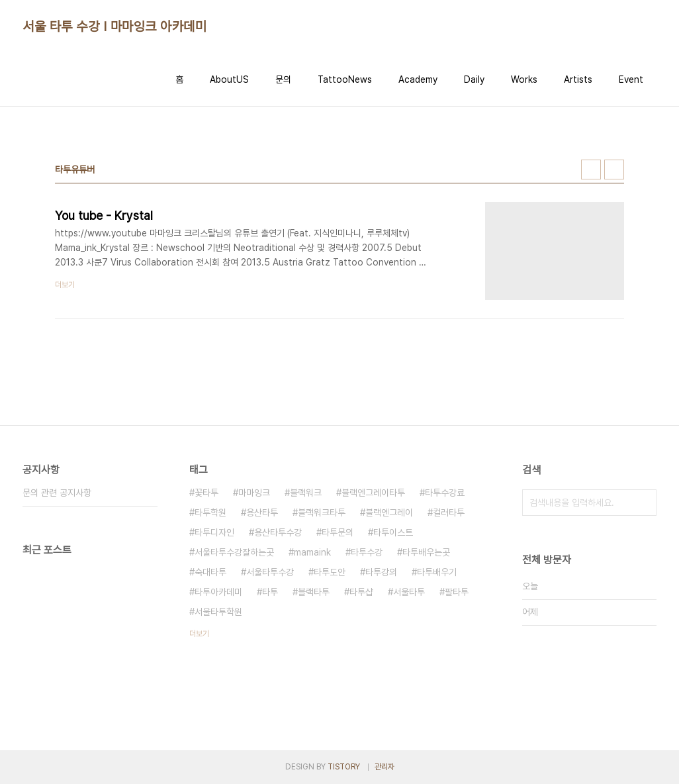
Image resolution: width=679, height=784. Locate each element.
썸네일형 (591, 170)
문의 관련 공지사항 (57, 493)
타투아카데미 (218, 592)
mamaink (312, 552)
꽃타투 (206, 493)
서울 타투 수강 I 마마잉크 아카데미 (114, 26)
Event (631, 79)
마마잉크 (254, 493)
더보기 (199, 634)
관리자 (385, 767)
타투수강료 (445, 493)
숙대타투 (210, 572)
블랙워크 (306, 493)
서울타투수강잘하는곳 (234, 552)
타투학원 (210, 513)
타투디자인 (214, 532)
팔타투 (457, 592)
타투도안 (330, 572)
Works (524, 79)
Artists (578, 79)
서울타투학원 (218, 612)
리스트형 (614, 170)
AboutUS (229, 79)
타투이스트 (393, 532)
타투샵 (361, 592)
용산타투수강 (278, 532)
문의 (283, 79)
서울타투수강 (270, 572)
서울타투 (409, 592)
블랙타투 (314, 592)
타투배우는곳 (426, 552)
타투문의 (338, 532)
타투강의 (381, 572)
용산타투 (262, 513)
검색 (643, 503)
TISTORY (344, 767)
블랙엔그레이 (389, 513)
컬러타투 (449, 513)
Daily (474, 79)
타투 (270, 592)
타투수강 (367, 552)
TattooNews (345, 79)
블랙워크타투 (322, 513)
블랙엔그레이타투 (373, 493)
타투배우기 (437, 572)
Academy (418, 79)
